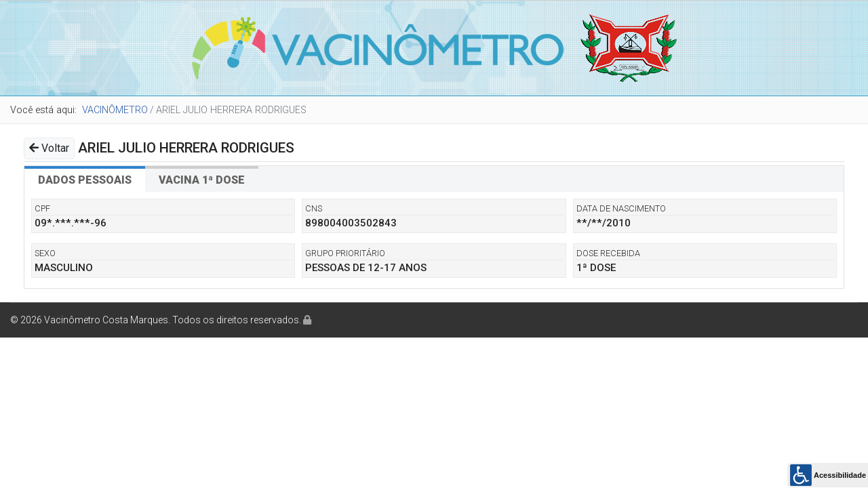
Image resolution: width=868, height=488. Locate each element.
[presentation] (85, 179)
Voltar (49, 148)
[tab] (85, 179)
